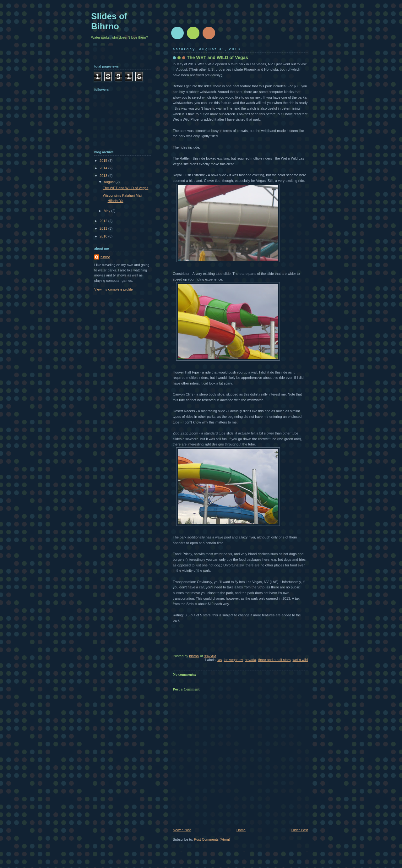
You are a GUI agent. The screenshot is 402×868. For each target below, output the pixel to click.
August (109, 182)
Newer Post (182, 830)
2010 (104, 236)
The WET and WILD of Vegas (126, 188)
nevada (250, 660)
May (107, 211)
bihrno (105, 257)
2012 (104, 221)
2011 (104, 228)
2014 (104, 168)
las (220, 660)
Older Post (300, 830)
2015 (104, 161)
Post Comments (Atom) (212, 839)
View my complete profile (114, 289)
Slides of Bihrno (109, 21)
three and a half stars (274, 660)
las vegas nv (233, 660)
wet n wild (300, 660)
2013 (104, 176)
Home (241, 830)
